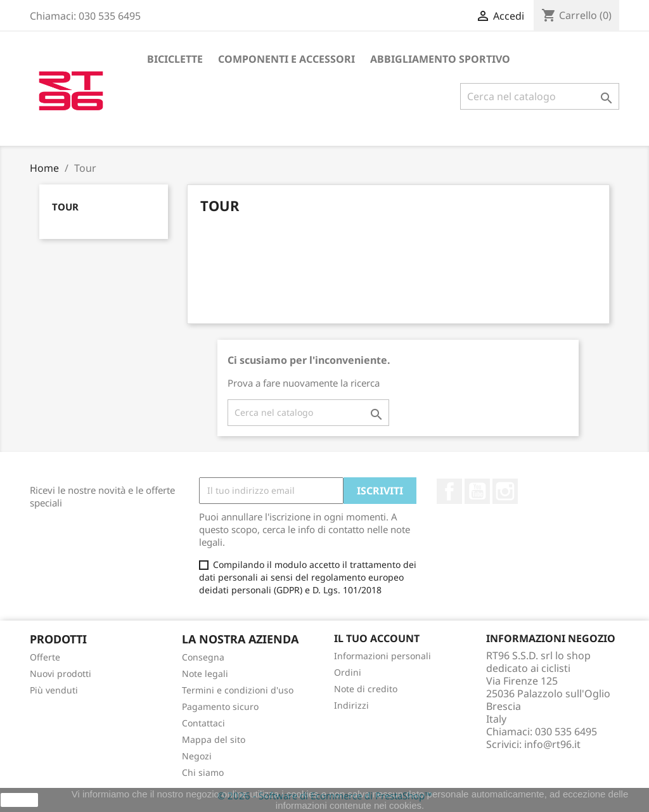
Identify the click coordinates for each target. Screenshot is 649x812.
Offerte (45, 657)
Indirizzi (351, 705)
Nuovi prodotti (61, 673)
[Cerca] (540, 96)
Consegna (203, 657)
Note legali (205, 673)
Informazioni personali (382, 656)
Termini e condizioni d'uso (238, 690)
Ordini (348, 672)
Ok (20, 800)
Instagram (505, 491)
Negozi (197, 756)
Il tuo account (377, 638)
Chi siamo (203, 772)
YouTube (477, 491)
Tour (65, 207)
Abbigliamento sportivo (440, 59)
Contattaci (203, 723)
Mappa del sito (214, 739)
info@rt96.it (552, 744)
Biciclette (175, 59)
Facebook (449, 491)
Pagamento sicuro (220, 706)
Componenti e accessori (286, 59)
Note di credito (366, 689)
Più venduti (54, 690)
